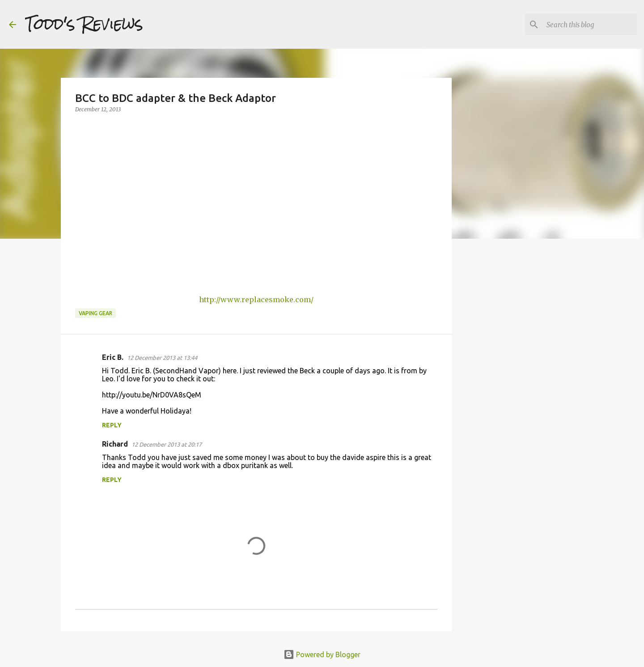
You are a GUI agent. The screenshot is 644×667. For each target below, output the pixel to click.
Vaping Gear (95, 313)
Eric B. (113, 357)
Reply (112, 425)
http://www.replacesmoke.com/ (256, 300)
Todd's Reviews (84, 24)
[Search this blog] (590, 25)
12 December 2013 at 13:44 (162, 358)
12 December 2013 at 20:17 (167, 444)
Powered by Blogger (322, 654)
